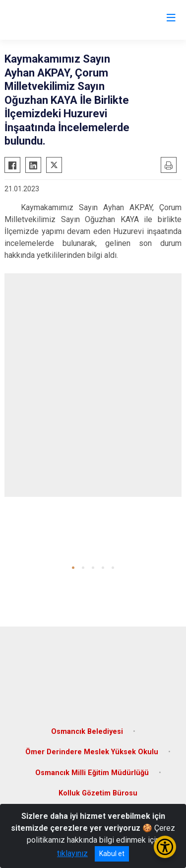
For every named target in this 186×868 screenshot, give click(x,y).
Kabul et (112, 854)
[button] (73, 568)
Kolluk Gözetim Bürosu (98, 793)
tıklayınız (72, 853)
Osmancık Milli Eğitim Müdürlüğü (92, 773)
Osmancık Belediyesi (87, 732)
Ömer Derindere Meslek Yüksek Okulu (92, 752)
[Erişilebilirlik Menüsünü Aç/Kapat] (165, 847)
